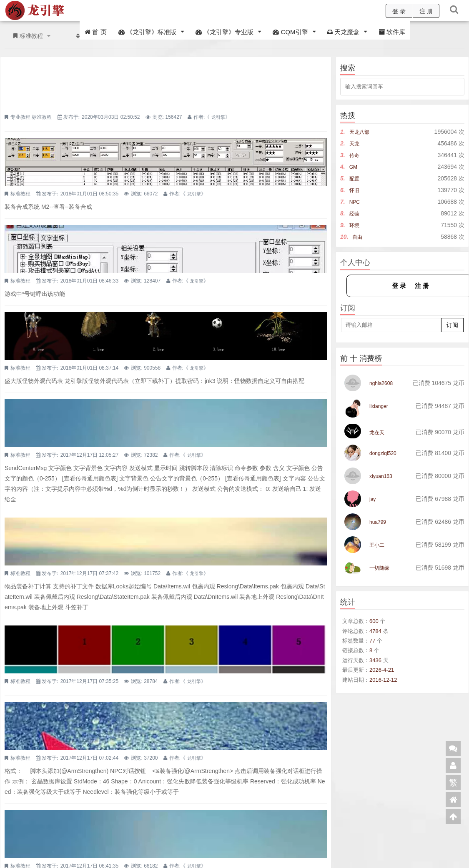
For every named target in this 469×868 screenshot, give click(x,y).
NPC (356, 202)
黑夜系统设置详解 (147, 622)
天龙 (355, 143)
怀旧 (355, 190)
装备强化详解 (140, 539)
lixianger (380, 406)
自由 (358, 237)
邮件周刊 (427, 850)
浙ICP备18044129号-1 (166, 856)
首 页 (95, 32)
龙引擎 (125, 89)
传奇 (355, 155)
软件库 (392, 32)
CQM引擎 (290, 32)
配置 (355, 178)
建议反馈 (459, 850)
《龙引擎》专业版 (224, 32)
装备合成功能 (140, 128)
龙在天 (378, 432)
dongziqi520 (385, 453)
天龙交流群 (101, 845)
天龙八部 (361, 132)
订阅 (452, 325)
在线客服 (368, 850)
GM (354, 167)
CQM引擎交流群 (61, 845)
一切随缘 (381, 568)
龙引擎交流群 (18, 845)
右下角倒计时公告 (147, 312)
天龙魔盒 (343, 32)
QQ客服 (130, 845)
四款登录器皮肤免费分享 (158, 68)
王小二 (378, 545)
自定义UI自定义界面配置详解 (166, 189)
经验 (355, 213)
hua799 (379, 522)
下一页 (310, 804)
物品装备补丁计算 (147, 395)
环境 (355, 225)
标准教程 (154, 82)
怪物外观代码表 (143, 250)
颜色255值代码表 (146, 478)
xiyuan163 (383, 476)
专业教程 (133, 82)
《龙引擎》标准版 (147, 32)
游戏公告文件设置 (147, 705)
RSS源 (398, 850)
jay (373, 499)
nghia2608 (383, 383)
